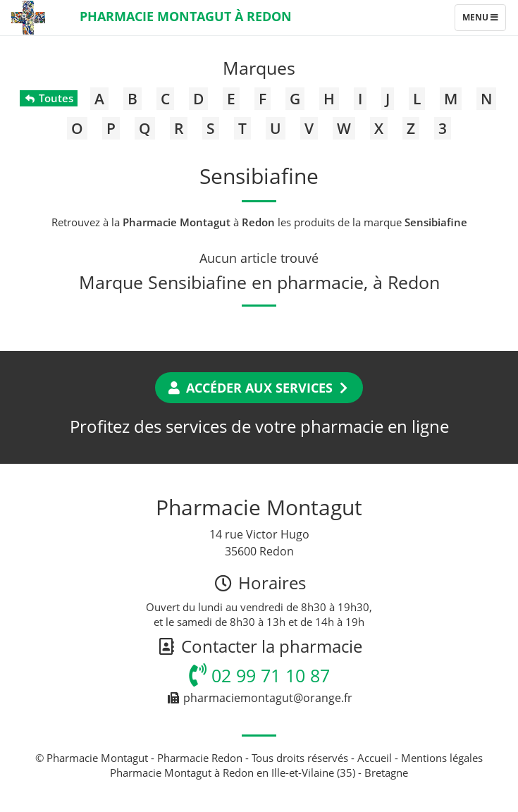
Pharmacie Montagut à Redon (186, 16)
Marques (259, 68)
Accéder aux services (259, 388)
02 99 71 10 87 (259, 675)
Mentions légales (442, 758)
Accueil (375, 758)
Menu (484, 20)
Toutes (48, 98)
